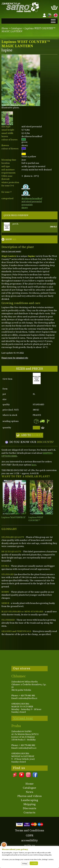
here (34, 465)
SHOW (11, 239)
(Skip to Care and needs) (11, 251)
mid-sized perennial (32, 202)
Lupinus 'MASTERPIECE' (13, 517)
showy (25, 208)
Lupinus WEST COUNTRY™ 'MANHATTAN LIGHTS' (40, 520)
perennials (27, 205)
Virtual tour (23, 718)
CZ (49, 15)
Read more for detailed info (15, 358)
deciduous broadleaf (32, 199)
